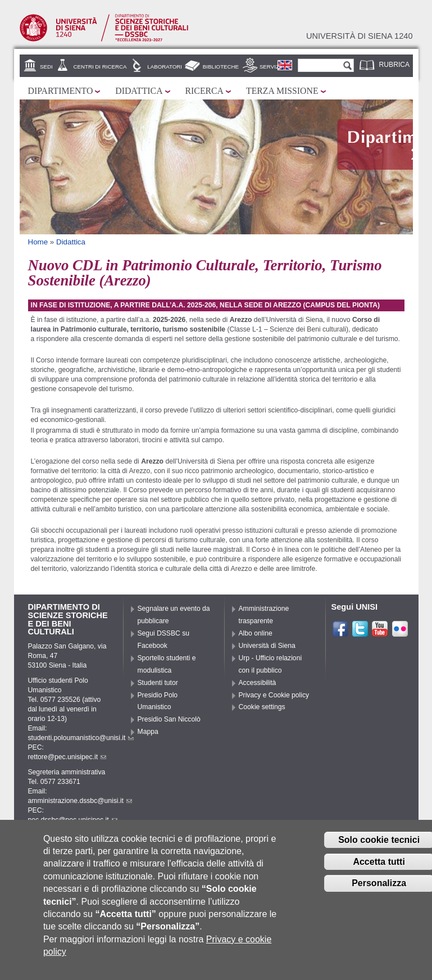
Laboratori (165, 67)
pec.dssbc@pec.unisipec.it (73, 820)
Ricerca (204, 91)
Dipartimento (61, 91)
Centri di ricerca (100, 67)
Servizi (270, 67)
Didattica (139, 91)
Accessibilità (258, 683)
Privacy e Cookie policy (274, 695)
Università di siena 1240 (360, 36)
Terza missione (282, 91)
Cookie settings (262, 707)
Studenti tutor (158, 683)
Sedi (46, 67)
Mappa (148, 732)
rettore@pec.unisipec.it (67, 757)
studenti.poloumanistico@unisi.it (81, 738)
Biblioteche (221, 67)
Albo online (256, 633)
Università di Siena (267, 646)
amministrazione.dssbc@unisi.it (80, 801)
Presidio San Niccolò (169, 719)
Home (38, 242)
